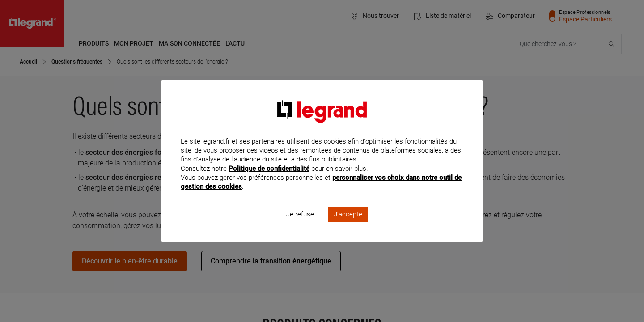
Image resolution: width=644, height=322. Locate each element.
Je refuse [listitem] (300, 226)
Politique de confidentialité (269, 180)
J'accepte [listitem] (348, 226)
